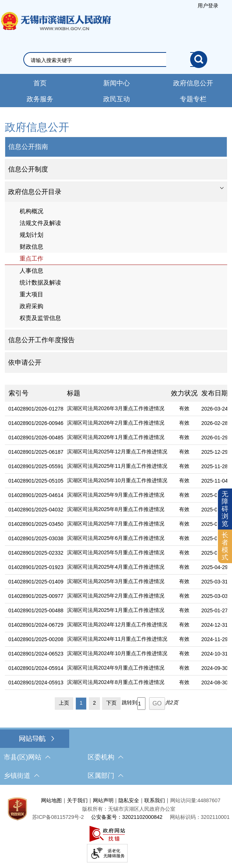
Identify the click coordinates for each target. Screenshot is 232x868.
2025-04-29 (215, 567)
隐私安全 (129, 800)
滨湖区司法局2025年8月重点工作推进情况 (116, 509)
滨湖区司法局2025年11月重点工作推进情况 (117, 466)
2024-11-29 (215, 639)
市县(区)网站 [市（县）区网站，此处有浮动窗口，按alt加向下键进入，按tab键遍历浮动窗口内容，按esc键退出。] (27, 757)
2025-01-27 (215, 610)
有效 (184, 408)
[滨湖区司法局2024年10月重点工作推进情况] (115, 654)
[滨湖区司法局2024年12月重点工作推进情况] (115, 625)
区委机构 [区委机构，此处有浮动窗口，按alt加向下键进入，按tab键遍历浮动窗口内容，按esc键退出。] (105, 757)
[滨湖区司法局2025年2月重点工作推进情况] (115, 596)
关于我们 (77, 800)
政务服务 (40, 99)
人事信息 (31, 271)
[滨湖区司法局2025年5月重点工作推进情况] (115, 553)
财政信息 (31, 247)
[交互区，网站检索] (116, 59)
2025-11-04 (215, 481)
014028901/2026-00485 (36, 438)
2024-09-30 (215, 668)
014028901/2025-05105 (36, 481)
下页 (111, 703)
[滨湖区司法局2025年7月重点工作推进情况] (115, 524)
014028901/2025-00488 (36, 610)
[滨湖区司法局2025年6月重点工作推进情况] (115, 539)
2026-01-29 (215, 438)
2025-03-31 (215, 582)
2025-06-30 (215, 538)
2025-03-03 (215, 596)
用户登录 (208, 6)
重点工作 (31, 258)
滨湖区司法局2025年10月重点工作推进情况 (117, 480)
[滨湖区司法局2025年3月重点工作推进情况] (115, 582)
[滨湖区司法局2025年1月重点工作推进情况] (115, 611)
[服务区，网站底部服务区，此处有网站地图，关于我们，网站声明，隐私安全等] (116, 828)
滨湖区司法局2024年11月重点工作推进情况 (117, 639)
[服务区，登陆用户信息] (208, 6)
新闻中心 (117, 83)
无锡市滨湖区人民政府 (56, 28)
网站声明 (103, 800)
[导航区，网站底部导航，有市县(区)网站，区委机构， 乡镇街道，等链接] (116, 757)
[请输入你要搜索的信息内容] (111, 60)
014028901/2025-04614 (36, 495)
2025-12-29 (215, 452)
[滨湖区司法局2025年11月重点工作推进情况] (115, 467)
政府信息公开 (193, 83)
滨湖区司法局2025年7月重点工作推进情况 (116, 524)
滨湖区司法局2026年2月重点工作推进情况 (116, 423)
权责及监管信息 (40, 318)
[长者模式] (225, 546)
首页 (40, 83)
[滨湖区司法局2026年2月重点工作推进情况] (115, 423)
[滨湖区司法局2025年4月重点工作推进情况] (115, 567)
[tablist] (116, 192)
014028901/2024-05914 (36, 668)
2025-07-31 (215, 524)
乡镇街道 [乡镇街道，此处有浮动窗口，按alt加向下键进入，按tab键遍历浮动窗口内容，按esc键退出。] (21, 776)
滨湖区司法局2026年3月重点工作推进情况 (116, 408)
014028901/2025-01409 (36, 582)
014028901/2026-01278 (36, 409)
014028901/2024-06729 (36, 625)
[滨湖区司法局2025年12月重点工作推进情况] (115, 452)
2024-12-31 (215, 625)
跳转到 (130, 702)
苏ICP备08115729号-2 (58, 817)
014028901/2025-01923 (36, 567)
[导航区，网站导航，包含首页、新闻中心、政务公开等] (116, 91)
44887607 (209, 800)
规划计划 (31, 235)
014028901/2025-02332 (36, 553)
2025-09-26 (215, 495)
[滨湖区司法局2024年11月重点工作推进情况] (115, 639)
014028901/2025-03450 (36, 524)
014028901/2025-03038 (36, 538)
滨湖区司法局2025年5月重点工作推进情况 (116, 552)
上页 (64, 703)
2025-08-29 (215, 510)
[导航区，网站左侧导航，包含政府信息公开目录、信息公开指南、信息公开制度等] (116, 246)
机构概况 (31, 211)
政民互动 (117, 99)
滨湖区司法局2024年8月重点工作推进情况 (116, 682)
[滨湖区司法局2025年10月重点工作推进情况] (115, 481)
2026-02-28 (215, 423)
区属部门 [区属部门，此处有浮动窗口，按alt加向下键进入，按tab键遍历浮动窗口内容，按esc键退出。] (105, 776)
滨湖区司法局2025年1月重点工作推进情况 (116, 610)
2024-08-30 (215, 683)
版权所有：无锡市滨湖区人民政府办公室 (129, 809)
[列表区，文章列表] (116, 549)
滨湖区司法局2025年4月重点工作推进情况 (116, 567)
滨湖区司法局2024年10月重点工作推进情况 (117, 653)
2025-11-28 (215, 466)
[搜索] (199, 59)
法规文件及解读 (40, 223)
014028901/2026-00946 (36, 423)
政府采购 (31, 306)
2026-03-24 (215, 409)
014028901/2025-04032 (36, 510)
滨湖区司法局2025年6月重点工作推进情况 (116, 538)
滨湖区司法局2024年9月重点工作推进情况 (116, 668)
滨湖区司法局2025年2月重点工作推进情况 (116, 596)
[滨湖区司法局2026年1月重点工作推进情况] (115, 438)
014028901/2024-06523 (36, 654)
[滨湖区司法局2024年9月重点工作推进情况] (115, 668)
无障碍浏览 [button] (225, 509)
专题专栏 (193, 99)
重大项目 (31, 294)
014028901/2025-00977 (36, 596)
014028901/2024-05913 (36, 683)
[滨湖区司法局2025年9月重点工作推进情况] (115, 495)
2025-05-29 (215, 553)
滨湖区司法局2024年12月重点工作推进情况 (117, 624)
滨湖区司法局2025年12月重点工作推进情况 (117, 452)
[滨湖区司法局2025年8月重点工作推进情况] (115, 510)
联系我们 (155, 800)
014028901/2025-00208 (36, 639)
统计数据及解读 (40, 282)
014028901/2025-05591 (36, 466)
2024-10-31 (215, 654)
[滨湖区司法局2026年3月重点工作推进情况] (115, 409)
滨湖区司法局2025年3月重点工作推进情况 (116, 581)
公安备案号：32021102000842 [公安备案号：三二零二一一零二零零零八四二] (127, 817)
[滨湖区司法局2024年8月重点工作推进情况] (115, 683)
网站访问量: (184, 800)
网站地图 (51, 800)
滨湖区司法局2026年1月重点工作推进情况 (116, 437)
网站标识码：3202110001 (200, 817)
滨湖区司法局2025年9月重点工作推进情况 (116, 495)
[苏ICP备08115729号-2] (58, 817)
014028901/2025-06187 (36, 452)
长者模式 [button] (225, 546)
